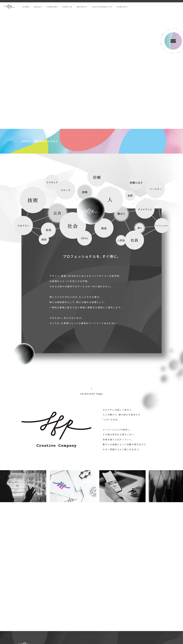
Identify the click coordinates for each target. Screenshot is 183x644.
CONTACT (122, 7)
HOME (26, 7)
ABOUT (38, 7)
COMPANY (52, 7)
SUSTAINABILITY (102, 7)
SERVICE (67, 7)
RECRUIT (82, 7)
